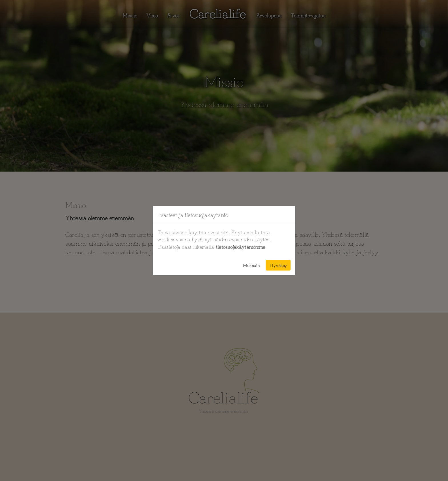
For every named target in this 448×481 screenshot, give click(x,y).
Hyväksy (278, 265)
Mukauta (251, 265)
